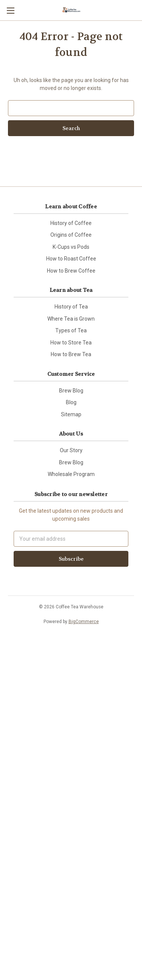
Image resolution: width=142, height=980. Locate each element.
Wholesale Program (71, 474)
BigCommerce (84, 622)
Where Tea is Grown (71, 319)
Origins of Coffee (71, 235)
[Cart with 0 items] (138, 10)
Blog (71, 402)
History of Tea (71, 307)
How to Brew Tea (71, 354)
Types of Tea (71, 330)
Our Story (71, 450)
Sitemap (71, 414)
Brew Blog (71, 391)
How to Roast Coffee (71, 259)
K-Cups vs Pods (71, 247)
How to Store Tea (71, 343)
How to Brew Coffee (71, 271)
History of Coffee (71, 223)
